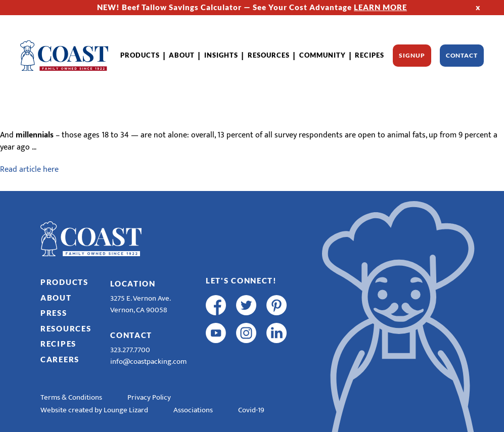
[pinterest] (277, 305)
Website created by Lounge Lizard (94, 410)
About (182, 55)
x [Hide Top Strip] (478, 7)
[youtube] (216, 333)
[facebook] (216, 305)
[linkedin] (277, 333)
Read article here (29, 170)
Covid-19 (251, 410)
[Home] (64, 56)
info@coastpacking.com (148, 362)
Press (54, 313)
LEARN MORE (380, 7)
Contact (462, 55)
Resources (269, 55)
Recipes (370, 55)
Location (133, 283)
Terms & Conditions (71, 397)
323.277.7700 (130, 350)
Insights (221, 55)
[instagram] (246, 333)
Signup (412, 55)
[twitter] (246, 305)
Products (140, 55)
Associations (193, 410)
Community (323, 55)
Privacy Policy (149, 397)
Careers (60, 359)
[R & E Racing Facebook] (216, 361)
